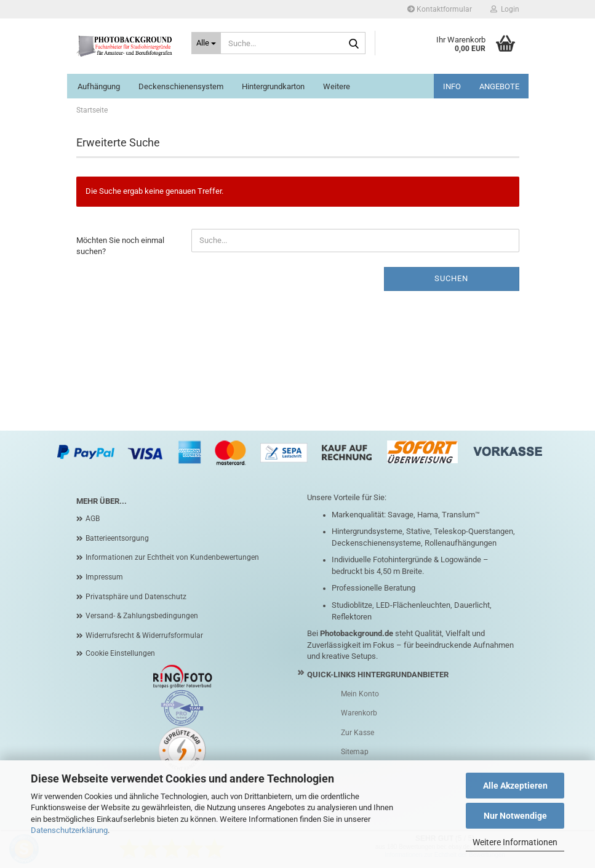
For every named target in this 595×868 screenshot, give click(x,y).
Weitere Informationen (515, 842)
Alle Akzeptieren (515, 786)
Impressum (104, 577)
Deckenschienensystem (181, 86)
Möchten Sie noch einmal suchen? (120, 246)
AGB (93, 519)
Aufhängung (99, 86)
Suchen (451, 278)
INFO (452, 86)
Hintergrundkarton (273, 86)
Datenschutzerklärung (69, 830)
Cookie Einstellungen (120, 653)
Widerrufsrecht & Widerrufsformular (144, 635)
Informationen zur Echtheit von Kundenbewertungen (172, 557)
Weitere (337, 86)
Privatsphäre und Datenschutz (136, 597)
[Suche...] (206, 43)
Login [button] (505, 9)
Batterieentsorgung (117, 538)
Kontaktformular (440, 9)
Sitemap (355, 752)
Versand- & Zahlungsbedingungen (142, 616)
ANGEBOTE (499, 86)
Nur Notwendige (515, 816)
